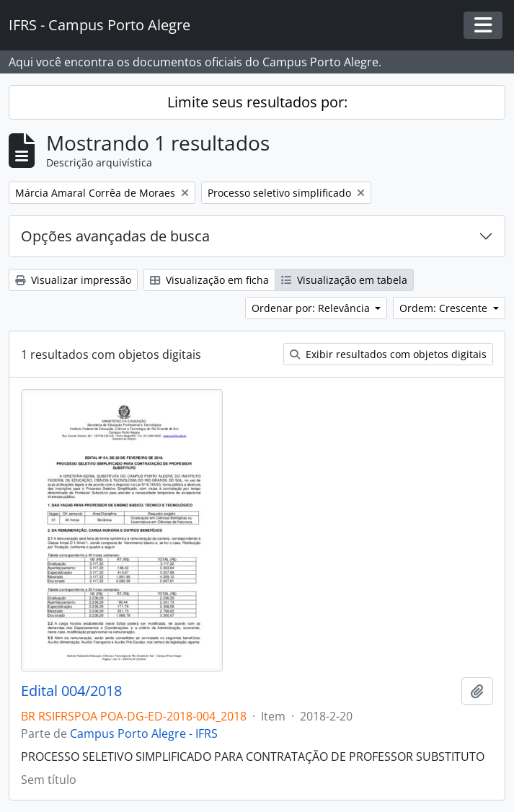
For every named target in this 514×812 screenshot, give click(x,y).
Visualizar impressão (73, 280)
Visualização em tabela (344, 280)
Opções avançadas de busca (115, 236)
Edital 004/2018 (71, 691)
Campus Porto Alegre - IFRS (144, 733)
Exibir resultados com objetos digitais (388, 354)
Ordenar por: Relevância (312, 308)
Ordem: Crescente (445, 308)
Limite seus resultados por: (257, 102)
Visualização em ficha (209, 280)
